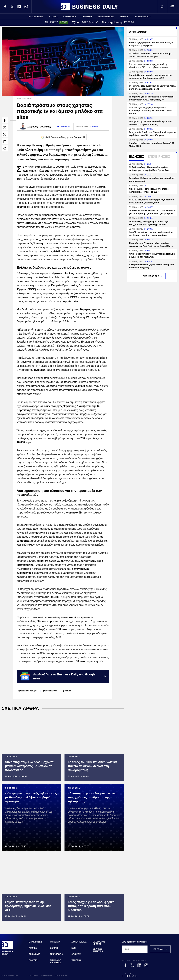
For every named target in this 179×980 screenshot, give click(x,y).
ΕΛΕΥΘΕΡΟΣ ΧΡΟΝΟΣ (99, 943)
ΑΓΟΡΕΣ (53, 17)
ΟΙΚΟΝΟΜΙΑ (70, 17)
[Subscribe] (159, 949)
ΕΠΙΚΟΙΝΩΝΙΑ (47, 976)
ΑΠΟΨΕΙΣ (76, 954)
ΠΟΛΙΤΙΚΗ (87, 17)
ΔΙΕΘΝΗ (124, 17)
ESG (74, 948)
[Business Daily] (7, 954)
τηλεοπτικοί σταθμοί (27, 691)
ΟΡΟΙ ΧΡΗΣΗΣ (61, 976)
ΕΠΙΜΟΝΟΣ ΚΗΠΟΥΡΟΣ (56, 962)
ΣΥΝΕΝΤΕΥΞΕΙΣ (106, 17)
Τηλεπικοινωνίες (49, 691)
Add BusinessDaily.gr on (66, 137)
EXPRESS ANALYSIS (98, 950)
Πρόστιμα (66, 691)
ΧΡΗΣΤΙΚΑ (76, 960)
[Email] (135, 949)
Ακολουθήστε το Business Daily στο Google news (63, 676)
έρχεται (22, 207)
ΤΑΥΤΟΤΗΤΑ (33, 976)
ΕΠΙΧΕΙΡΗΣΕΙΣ (36, 17)
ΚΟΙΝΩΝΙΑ (55, 942)
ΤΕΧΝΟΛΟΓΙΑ (64, 127)
